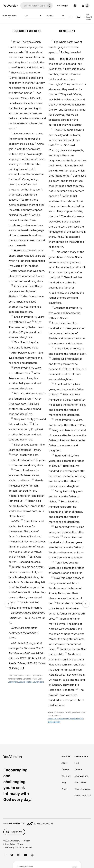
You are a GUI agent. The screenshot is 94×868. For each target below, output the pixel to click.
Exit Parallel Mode (88, 17)
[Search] (33, 6)
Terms (20, 844)
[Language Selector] (75, 6)
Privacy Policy (9, 844)
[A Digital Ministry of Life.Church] (47, 822)
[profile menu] (85, 6)
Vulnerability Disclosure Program (18, 847)
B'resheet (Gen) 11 (11, 17)
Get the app (62, 5)
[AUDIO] (70, 17)
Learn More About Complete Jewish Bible (26, 682)
